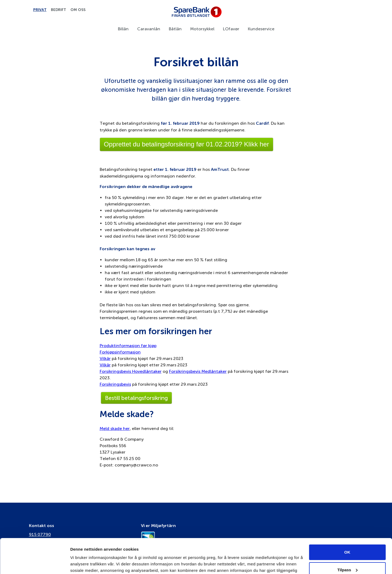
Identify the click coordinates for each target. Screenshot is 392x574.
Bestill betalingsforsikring (136, 398)
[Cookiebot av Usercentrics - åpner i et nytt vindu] (35, 564)
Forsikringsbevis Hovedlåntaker (131, 371)
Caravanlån (149, 29)
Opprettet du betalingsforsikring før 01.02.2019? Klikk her (187, 144)
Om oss (78, 10)
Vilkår (105, 358)
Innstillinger (82, 563)
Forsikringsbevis (115, 384)
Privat (40, 10)
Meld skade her (115, 428)
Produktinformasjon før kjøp (128, 346)
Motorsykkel (202, 29)
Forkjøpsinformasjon (120, 352)
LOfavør (231, 29)
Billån (123, 29)
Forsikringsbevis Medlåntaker (198, 371)
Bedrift (59, 10)
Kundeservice (261, 29)
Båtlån (175, 29)
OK (347, 518)
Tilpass (347, 535)
